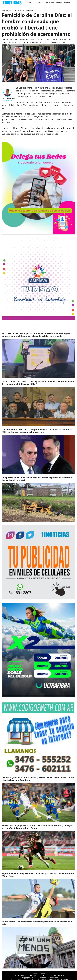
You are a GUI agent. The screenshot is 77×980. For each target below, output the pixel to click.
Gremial (59, 3)
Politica (67, 3)
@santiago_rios (8, 101)
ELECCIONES (38, 3)
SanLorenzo (50, 3)
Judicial (29, 11)
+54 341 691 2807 (57, 975)
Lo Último (27, 3)
